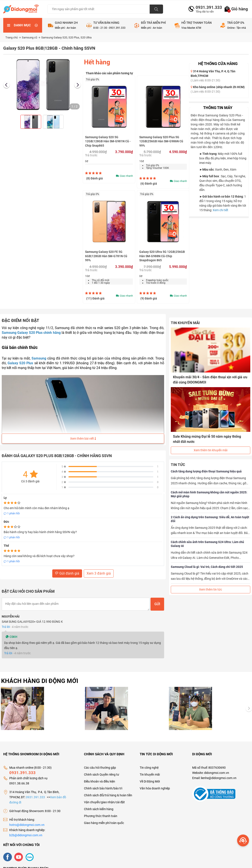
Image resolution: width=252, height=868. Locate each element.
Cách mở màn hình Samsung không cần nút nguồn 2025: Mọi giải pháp (209, 494)
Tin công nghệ (149, 763)
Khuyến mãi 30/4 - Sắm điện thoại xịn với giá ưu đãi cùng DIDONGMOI (210, 380)
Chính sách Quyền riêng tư (102, 770)
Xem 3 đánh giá (99, 573)
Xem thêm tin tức (211, 589)
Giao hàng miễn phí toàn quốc (104, 819)
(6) (149, 184)
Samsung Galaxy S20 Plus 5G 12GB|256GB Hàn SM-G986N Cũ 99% (161, 141)
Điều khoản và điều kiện (100, 777)
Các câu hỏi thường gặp (100, 763)
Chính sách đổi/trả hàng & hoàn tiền (108, 791)
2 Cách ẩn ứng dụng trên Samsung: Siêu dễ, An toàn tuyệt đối (210, 519)
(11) (95, 298)
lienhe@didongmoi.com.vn (219, 774)
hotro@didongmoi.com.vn (27, 820)
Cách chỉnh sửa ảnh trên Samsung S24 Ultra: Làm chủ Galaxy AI (207, 544)
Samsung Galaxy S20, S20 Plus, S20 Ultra (66, 37)
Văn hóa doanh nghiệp (155, 784)
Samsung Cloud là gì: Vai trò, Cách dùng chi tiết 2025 (207, 567)
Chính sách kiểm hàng (99, 805)
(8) (94, 178)
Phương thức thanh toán (101, 812)
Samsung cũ (31, 37)
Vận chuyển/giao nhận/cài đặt (104, 798)
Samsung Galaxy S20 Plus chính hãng (31, 333)
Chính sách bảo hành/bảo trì (103, 784)
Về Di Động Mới (150, 777)
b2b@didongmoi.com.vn (26, 831)
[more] (243, 840)
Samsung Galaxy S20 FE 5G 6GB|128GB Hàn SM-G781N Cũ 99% (106, 256)
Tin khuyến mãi (150, 770)
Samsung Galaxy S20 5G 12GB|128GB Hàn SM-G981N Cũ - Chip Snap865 (108, 141)
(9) (149, 298)
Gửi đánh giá (67, 573)
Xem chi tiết (220, 210)
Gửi (157, 604)
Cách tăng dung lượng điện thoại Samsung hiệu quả (206, 471)
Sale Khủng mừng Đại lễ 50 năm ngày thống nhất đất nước (207, 439)
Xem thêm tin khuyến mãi (211, 450)
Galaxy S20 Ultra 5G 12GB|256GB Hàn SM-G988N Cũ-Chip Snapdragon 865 (162, 256)
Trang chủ (13, 37)
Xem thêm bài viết (83, 439)
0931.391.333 (207, 7)
